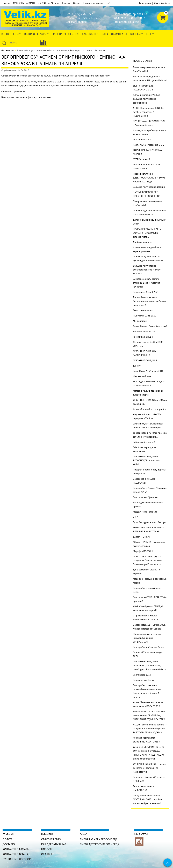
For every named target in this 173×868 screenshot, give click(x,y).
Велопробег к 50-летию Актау (148, 647)
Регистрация (145, 3)
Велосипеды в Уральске (145, 497)
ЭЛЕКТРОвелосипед (65, 34)
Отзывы (46, 854)
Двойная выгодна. (142, 242)
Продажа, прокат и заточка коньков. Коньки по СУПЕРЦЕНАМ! (147, 638)
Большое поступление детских (149, 187)
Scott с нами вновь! (143, 310)
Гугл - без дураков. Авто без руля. (150, 522)
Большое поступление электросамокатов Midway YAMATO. (147, 270)
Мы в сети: (141, 834)
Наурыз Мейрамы (142, 376)
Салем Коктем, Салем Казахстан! (150, 326)
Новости (10, 50)
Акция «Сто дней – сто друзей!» (149, 409)
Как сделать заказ (54, 844)
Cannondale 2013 (142, 675)
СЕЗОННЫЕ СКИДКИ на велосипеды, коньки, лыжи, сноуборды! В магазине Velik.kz (149, 665)
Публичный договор (17, 859)
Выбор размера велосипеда (99, 839)
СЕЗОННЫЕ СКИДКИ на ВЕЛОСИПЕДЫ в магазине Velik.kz (147, 460)
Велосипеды (11, 34)
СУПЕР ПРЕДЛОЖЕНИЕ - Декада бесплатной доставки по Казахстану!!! (150, 768)
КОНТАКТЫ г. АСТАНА (15, 854)
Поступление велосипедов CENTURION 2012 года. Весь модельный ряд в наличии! (148, 799)
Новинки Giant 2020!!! (145, 331)
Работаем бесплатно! (144, 442)
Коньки (137, 34)
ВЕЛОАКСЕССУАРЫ (36, 34)
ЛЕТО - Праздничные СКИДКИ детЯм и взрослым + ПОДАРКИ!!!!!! (149, 112)
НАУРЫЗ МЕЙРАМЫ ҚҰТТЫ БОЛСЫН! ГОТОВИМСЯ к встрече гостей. (147, 233)
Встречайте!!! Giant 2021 (146, 292)
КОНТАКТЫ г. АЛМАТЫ (16, 849)
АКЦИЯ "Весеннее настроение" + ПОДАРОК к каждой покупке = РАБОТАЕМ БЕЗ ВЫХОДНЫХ (150, 728)
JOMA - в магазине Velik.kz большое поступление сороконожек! (147, 99)
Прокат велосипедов (93, 3)
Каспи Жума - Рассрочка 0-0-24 (149, 145)
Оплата (77, 3)
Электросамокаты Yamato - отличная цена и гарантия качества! (147, 283)
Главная (7, 3)
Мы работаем (140, 321)
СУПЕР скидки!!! (141, 159)
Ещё (109, 3)
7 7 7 (136, 517)
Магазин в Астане (142, 139)
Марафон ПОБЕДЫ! (143, 551)
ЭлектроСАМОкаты (114, 34)
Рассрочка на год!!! (143, 337)
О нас (84, 834)
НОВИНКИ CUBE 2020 (145, 316)
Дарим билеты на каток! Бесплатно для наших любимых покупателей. (150, 301)
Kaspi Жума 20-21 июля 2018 (148, 371)
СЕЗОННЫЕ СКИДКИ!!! (145, 360)
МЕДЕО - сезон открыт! (145, 512)
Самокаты (90, 34)
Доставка (66, 3)
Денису (137, 366)
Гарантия (47, 834)
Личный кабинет (162, 3)
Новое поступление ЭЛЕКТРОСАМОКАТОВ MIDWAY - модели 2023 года (150, 178)
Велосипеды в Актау (144, 680)
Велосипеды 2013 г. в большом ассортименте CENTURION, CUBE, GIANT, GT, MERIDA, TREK (149, 715)
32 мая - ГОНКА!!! (142, 537)
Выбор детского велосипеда (99, 844)
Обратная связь (52, 839)
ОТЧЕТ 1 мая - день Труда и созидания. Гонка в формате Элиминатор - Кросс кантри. (148, 560)
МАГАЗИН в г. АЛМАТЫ (24, 3)
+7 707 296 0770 (77, 18)
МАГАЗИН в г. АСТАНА (48, 3)
